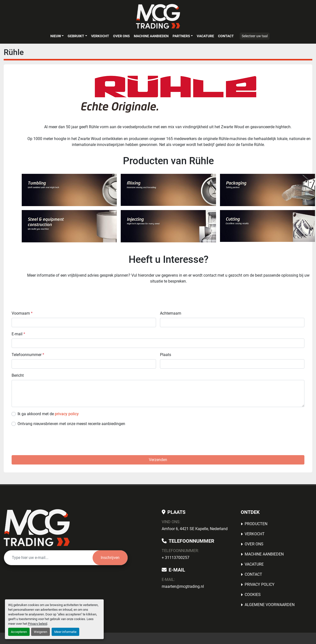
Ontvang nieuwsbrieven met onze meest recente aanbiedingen (71, 424)
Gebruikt (76, 36)
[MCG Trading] (37, 528)
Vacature (205, 36)
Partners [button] (181, 36)
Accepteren (19, 632)
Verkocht (100, 36)
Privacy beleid (38, 624)
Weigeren (40, 632)
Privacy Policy (260, 584)
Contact (226, 36)
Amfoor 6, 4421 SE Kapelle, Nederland (195, 529)
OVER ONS (121, 36)
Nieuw (56, 36)
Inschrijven (110, 558)
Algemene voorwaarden (270, 605)
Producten (256, 524)
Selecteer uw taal (255, 36)
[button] (57, 36)
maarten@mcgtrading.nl (183, 586)
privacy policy (67, 414)
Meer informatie (65, 632)
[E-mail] (48, 558)
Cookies (253, 595)
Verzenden (158, 460)
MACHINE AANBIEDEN (151, 36)
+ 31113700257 (176, 558)
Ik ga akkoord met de (48, 414)
